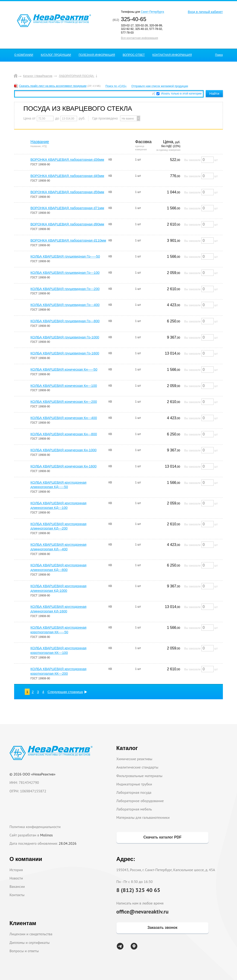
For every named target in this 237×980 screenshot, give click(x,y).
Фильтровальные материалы (139, 776)
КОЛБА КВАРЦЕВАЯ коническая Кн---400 (64, 418)
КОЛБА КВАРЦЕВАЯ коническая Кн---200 (64, 402)
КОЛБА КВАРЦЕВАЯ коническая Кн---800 (64, 434)
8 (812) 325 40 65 (138, 890)
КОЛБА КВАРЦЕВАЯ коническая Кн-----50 (64, 369)
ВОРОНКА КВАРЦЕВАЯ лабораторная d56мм (67, 192)
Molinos (47, 835)
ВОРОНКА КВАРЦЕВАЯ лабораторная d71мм (67, 208)
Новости (16, 878)
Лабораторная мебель (134, 809)
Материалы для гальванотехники (143, 817)
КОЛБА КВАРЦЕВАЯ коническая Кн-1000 (63, 450)
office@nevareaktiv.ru (143, 912)
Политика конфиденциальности (35, 827)
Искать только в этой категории (181, 94)
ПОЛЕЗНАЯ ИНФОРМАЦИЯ (97, 55)
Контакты (17, 895)
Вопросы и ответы (24, 951)
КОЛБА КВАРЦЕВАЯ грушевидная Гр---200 (65, 289)
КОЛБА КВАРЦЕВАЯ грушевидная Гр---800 (65, 321)
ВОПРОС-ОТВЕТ (134, 55)
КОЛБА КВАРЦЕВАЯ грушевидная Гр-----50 (65, 256)
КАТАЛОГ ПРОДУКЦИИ (56, 55)
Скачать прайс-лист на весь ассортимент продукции (53, 86)
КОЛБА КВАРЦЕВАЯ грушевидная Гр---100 (65, 273)
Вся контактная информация (140, 38)
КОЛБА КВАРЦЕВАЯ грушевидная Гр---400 (65, 305)
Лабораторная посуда (134, 792)
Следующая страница (65, 692)
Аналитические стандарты (137, 767)
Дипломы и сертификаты (30, 942)
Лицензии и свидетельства (31, 934)
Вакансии (17, 886)
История (16, 870)
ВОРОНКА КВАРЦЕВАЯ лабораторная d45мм (67, 176)
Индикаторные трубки (134, 784)
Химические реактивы (134, 759)
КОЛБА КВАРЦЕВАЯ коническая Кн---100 (64, 386)
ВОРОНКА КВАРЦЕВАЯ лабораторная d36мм (67, 159)
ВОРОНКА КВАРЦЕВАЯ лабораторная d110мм (68, 240)
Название (40, 142)
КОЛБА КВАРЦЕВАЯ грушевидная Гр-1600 (65, 353)
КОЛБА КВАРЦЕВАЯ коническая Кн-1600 (63, 466)
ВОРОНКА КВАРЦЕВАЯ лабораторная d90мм (67, 224)
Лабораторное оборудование (140, 801)
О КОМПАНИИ (24, 55)
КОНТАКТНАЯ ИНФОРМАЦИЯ (172, 55)
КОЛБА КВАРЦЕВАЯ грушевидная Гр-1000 (65, 337)
